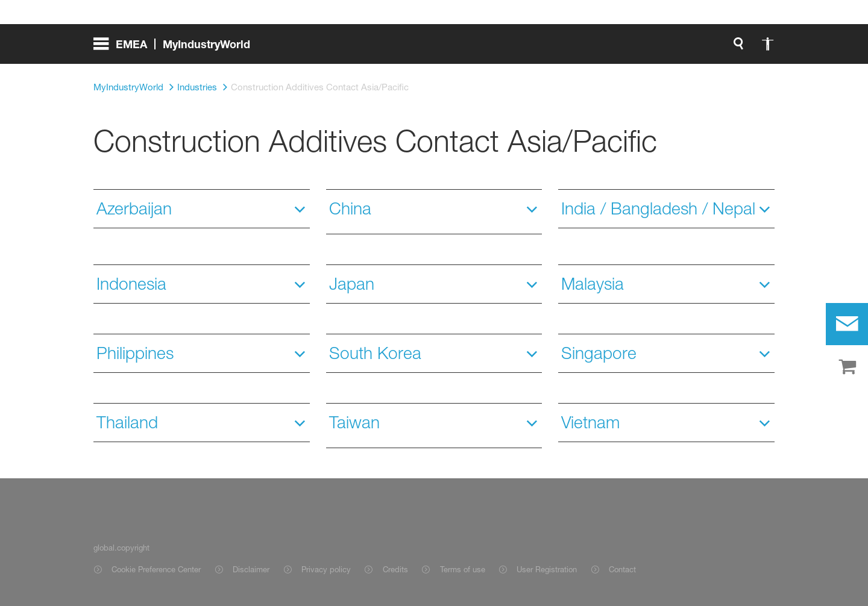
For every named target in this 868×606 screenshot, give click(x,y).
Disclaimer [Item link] (251, 569)
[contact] (847, 324)
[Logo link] (726, 48)
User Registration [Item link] (547, 569)
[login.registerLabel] (599, 48)
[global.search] (354, 48)
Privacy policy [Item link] (326, 569)
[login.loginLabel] (478, 48)
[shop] (847, 367)
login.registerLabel (599, 48)
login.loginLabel (489, 48)
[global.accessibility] (383, 48)
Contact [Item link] (622, 569)
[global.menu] (177, 48)
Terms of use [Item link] (463, 569)
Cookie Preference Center (156, 569)
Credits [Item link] (395, 569)
